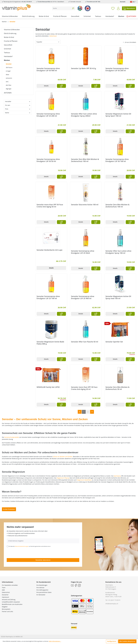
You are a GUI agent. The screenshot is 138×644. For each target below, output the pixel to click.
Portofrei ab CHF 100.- (94, 2)
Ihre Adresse (40, 588)
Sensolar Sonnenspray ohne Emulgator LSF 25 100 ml (48, 297)
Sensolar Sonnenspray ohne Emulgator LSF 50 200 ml (117, 69)
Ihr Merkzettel (41, 595)
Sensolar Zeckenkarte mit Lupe (49, 250)
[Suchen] (73, 8)
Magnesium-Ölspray (63, 478)
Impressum (5, 597)
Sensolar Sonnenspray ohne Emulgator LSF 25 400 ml (83, 297)
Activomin (9, 78)
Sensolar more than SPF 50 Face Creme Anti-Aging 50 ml (50, 206)
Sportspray (117, 476)
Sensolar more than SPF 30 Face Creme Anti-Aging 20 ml (84, 388)
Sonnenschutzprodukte (12, 437)
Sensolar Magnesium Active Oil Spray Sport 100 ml (118, 115)
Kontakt (123, 2)
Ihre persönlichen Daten (44, 592)
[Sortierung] (48, 42)
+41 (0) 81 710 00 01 (114, 600)
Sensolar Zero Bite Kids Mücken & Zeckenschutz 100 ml (85, 160)
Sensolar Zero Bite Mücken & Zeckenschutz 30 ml (117, 388)
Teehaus (7, 53)
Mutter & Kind (9, 37)
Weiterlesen (53, 36)
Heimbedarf (8, 56)
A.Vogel (8, 71)
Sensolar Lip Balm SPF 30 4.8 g (83, 68)
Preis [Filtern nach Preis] (18, 109)
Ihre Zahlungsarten (42, 590)
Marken (7, 60)
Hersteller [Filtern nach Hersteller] (18, 101)
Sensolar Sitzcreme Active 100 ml (85, 205)
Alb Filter (9, 85)
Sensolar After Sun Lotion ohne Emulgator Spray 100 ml (118, 252)
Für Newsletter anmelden (10, 585)
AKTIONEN (8, 93)
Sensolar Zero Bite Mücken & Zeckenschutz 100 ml (117, 206)
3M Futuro (9, 67)
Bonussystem (6, 609)
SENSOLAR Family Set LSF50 (48, 387)
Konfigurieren (112, 641)
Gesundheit (8, 45)
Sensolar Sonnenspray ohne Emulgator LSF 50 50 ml (48, 160)
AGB (3, 590)
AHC (7, 82)
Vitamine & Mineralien (12, 30)
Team (4, 588)
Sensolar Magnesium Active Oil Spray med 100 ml (118, 297)
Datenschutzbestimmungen (22, 546)
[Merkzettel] (113, 8)
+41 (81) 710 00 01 (27, 2)
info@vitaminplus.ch (112, 604)
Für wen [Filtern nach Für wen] (18, 105)
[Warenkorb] (129, 8)
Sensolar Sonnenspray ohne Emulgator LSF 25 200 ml (48, 115)
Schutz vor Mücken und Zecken (63, 457)
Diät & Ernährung (10, 33)
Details (46, 86)
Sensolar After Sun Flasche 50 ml (85, 342)
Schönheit (7, 49)
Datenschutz (6, 592)
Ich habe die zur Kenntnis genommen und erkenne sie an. (30, 546)
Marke (18, 113)
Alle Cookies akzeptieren (127, 641)
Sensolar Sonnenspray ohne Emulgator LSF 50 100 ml (117, 160)
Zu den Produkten (9, 509)
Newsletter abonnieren (43, 560)
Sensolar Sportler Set (114, 342)
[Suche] (61, 8)
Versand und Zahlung (9, 600)
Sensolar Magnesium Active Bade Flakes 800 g (50, 343)
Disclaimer (5, 595)
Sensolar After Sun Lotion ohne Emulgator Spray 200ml (84, 115)
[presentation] (21, 552)
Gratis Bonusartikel (44, 2)
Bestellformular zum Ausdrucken (12, 604)
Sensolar (9, 64)
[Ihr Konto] (118, 8)
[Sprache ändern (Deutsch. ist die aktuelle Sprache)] (133, 2)
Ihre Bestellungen (42, 585)
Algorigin (9, 89)
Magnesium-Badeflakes (84, 480)
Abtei (7, 75)
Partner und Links (7, 611)
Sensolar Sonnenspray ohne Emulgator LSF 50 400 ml (48, 69)
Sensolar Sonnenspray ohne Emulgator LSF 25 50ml (83, 252)
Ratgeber (5, 607)
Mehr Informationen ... (55, 641)
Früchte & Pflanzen (11, 41)
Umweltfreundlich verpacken (11, 602)
